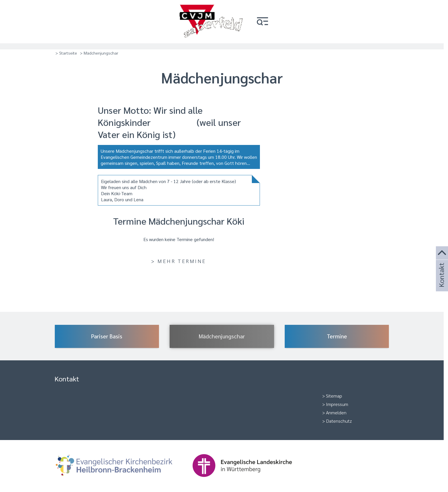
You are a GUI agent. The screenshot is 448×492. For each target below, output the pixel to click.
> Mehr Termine (179, 261)
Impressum (337, 404)
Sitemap (334, 396)
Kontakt (441, 283)
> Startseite (66, 53)
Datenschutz (339, 421)
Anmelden (336, 412)
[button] (263, 22)
